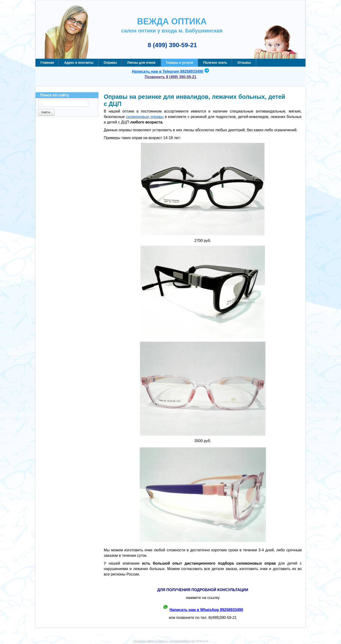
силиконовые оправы (145, 117)
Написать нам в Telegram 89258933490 (168, 71)
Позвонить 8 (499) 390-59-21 (170, 77)
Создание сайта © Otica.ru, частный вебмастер (164, 641)
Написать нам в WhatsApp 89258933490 (206, 610)
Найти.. (46, 112)
